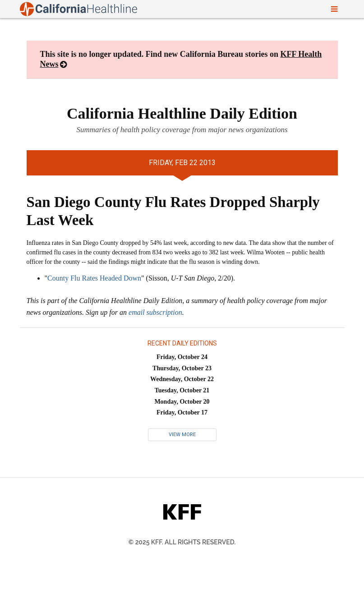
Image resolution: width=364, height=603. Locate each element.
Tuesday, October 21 (182, 390)
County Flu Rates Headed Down (94, 278)
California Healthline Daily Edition (182, 113)
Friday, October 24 (182, 357)
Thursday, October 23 (182, 368)
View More (182, 435)
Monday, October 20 (182, 402)
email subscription (155, 312)
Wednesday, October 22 (182, 379)
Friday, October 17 (182, 412)
